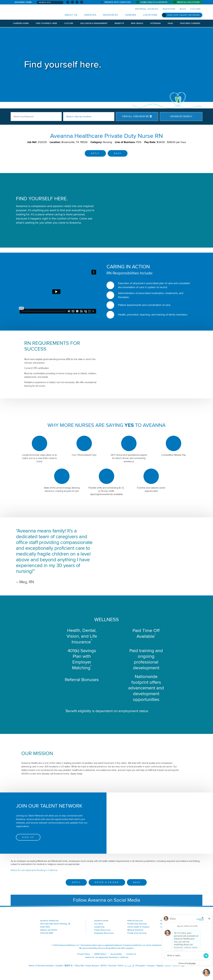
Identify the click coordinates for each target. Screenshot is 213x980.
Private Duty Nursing (137, 933)
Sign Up (28, 837)
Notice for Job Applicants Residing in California (34, 870)
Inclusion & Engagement (94, 23)
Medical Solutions (189, 2)
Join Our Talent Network (183, 15)
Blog (183, 9)
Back (118, 153)
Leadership (99, 927)
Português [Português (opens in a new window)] (140, 966)
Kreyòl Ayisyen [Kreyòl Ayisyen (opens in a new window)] (92, 966)
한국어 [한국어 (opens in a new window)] (104, 966)
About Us (71, 15)
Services (90, 15)
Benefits (119, 23)
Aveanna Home (23, 2)
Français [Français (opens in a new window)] (151, 966)
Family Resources (102, 930)
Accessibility (116, 954)
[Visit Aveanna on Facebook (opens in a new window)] (68, 2)
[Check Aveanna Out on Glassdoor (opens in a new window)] (82, 2)
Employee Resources (104, 933)
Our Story (99, 924)
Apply (95, 153)
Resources (111, 15)
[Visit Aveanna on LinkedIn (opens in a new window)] (77, 2)
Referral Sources (147, 9)
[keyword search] (36, 117)
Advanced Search (181, 116)
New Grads (137, 23)
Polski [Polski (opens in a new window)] (120, 966)
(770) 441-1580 (47, 933)
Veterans (155, 23)
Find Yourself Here (46, 23)
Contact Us (131, 954)
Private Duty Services (118, 2)
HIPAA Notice (100, 954)
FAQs (170, 23)
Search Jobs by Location (79, 117)
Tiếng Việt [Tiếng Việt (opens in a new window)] (79, 966)
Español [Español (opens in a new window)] (59, 966)
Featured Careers (190, 23)
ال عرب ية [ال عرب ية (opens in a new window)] (129, 966)
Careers (131, 15)
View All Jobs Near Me (135, 116)
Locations (150, 15)
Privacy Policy (84, 954)
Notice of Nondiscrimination (41, 966)
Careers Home (21, 23)
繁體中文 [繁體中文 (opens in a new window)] (69, 966)
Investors (169, 9)
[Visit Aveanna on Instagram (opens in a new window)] (72, 2)
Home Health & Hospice (154, 2)
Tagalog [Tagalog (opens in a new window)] (160, 966)
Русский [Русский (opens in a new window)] (112, 966)
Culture (195, 9)
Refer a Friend (107, 882)
